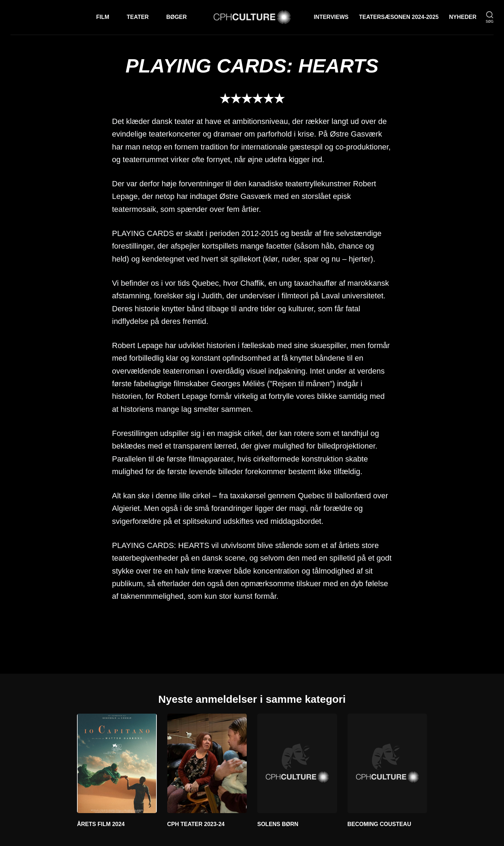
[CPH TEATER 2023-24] (207, 763)
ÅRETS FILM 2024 (101, 824)
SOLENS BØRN (278, 824)
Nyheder (463, 17)
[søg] (490, 17)
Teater (138, 17)
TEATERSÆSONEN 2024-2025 (399, 17)
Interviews (331, 17)
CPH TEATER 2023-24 (196, 824)
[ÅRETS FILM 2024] (117, 763)
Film (103, 17)
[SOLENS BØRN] (297, 763)
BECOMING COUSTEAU (379, 824)
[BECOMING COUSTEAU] (387, 763)
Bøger (177, 17)
